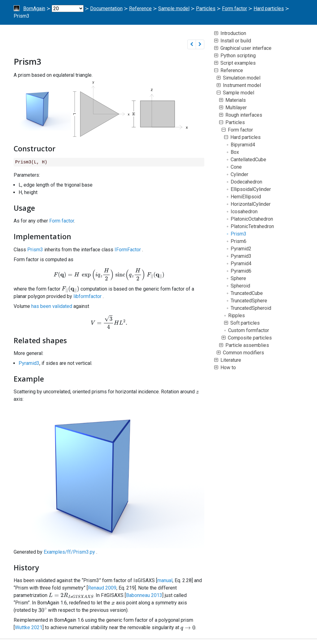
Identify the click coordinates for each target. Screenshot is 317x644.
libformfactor (87, 296)
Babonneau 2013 (144, 595)
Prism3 (35, 250)
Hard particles (269, 9)
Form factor (234, 9)
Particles (206, 9)
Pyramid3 (29, 363)
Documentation (106, 9)
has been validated (52, 306)
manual (165, 580)
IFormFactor (128, 250)
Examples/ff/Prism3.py (69, 552)
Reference (140, 9)
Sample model (174, 9)
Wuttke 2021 (29, 627)
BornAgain (34, 9)
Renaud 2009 (102, 588)
